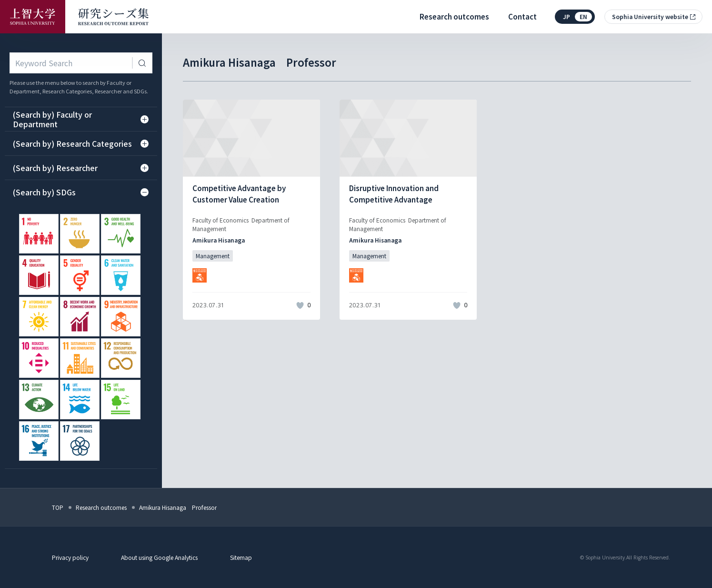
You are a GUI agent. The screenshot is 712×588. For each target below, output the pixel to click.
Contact (522, 16)
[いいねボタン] (300, 305)
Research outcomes (454, 16)
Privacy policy (70, 557)
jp (567, 16)
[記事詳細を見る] (251, 210)
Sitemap (241, 557)
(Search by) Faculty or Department (81, 119)
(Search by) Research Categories (81, 143)
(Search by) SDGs (81, 192)
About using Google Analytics (159, 557)
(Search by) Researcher (81, 168)
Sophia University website (650, 16)
